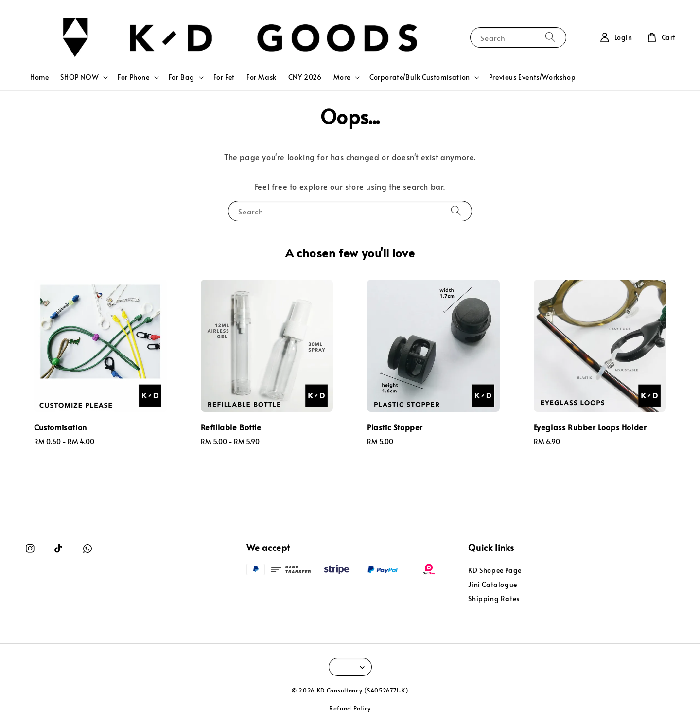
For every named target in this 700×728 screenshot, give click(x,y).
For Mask (262, 77)
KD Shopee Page (495, 570)
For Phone (133, 77)
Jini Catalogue (492, 584)
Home (39, 77)
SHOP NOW (79, 77)
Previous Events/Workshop (532, 77)
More (342, 77)
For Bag (182, 77)
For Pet (224, 77)
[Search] (550, 37)
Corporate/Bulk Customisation (420, 77)
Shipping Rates (494, 598)
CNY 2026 (305, 77)
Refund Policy (350, 708)
